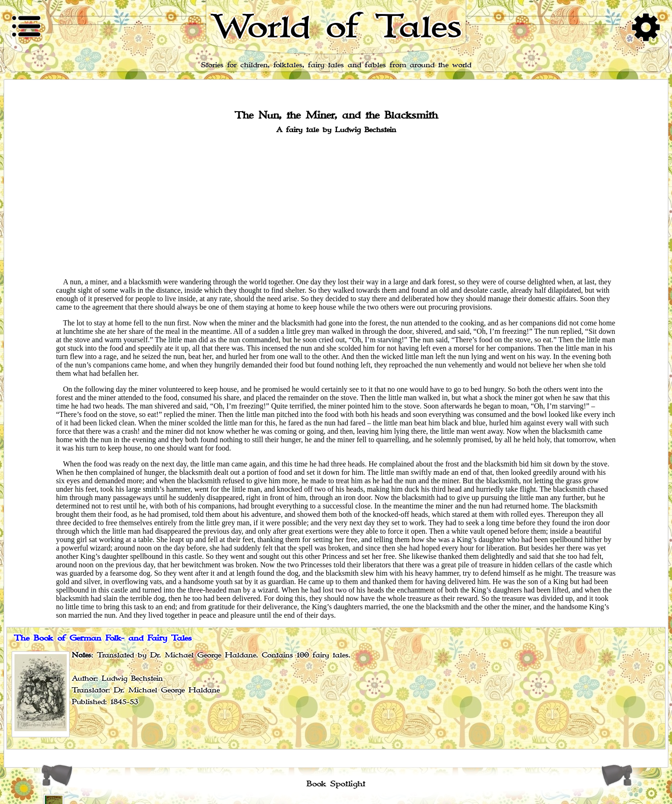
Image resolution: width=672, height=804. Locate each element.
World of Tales (336, 27)
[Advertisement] (336, 205)
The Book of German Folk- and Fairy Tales (103, 638)
